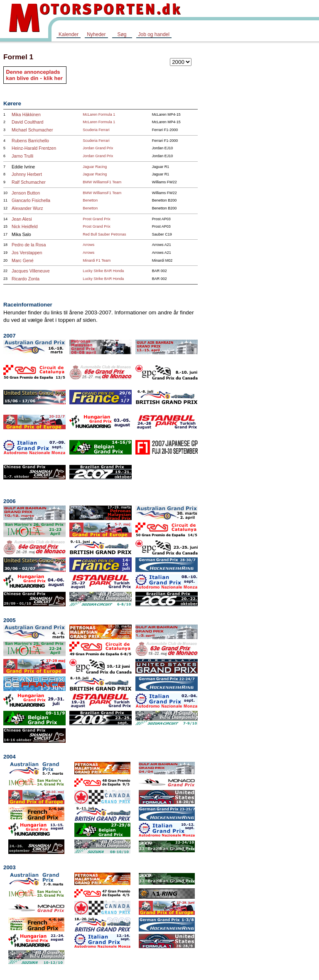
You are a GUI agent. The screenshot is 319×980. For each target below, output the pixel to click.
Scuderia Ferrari (96, 130)
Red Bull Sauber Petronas (104, 234)
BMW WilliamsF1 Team (102, 182)
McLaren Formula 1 (99, 114)
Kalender (69, 34)
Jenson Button (26, 193)
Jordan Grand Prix (98, 148)
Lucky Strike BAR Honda (103, 271)
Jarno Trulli (22, 156)
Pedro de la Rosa (29, 245)
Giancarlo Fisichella (31, 200)
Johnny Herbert (27, 174)
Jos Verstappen (27, 253)
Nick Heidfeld (25, 226)
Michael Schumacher (32, 130)
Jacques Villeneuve (31, 271)
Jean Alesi (22, 219)
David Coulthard (27, 122)
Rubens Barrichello (30, 141)
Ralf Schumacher (29, 182)
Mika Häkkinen (26, 114)
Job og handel (154, 34)
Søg (122, 34)
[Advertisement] (286, 172)
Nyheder (96, 34)
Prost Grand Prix (97, 219)
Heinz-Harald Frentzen (34, 148)
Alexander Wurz (27, 208)
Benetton (90, 200)
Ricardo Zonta (26, 279)
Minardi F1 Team (97, 260)
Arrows (88, 245)
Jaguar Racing (95, 167)
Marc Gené (23, 260)
